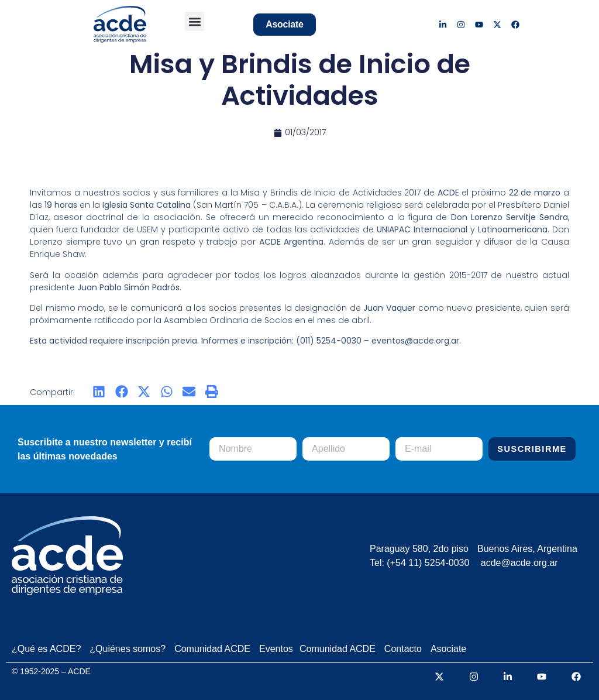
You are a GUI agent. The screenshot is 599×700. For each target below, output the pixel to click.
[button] (194, 21)
